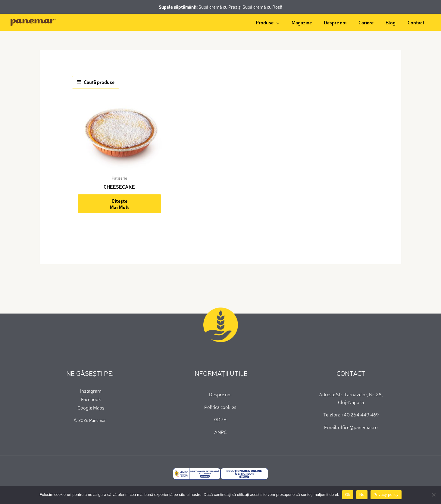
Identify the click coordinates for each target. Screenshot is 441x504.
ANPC (220, 432)
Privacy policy (386, 495)
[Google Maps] (90, 407)
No (362, 495)
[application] (277, 22)
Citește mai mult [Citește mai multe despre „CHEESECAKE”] (119, 204)
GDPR (220, 419)
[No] (433, 495)
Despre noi (220, 394)
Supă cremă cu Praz (218, 7)
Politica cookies (220, 407)
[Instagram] (90, 391)
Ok (348, 495)
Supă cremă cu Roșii (262, 7)
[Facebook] (90, 399)
